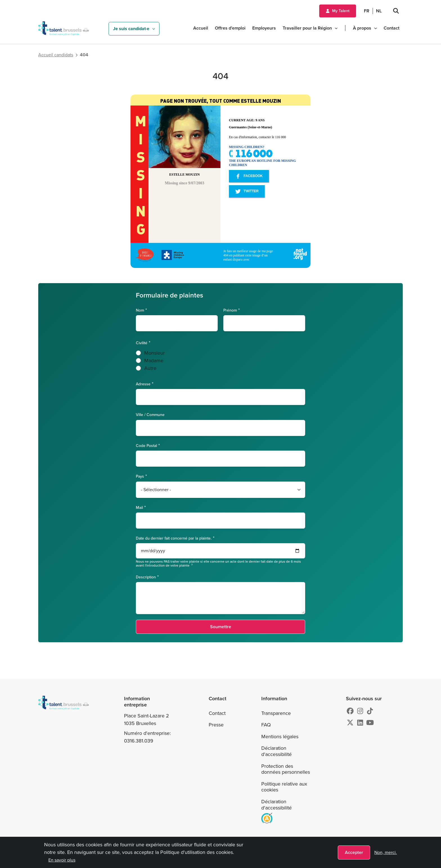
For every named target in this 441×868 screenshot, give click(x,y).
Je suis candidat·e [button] (131, 29)
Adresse (143, 384)
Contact (391, 28)
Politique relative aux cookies (284, 787)
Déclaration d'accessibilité (276, 751)
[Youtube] (370, 723)
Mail (139, 507)
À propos (362, 28)
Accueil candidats (56, 55)
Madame (154, 361)
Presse (216, 725)
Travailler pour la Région (307, 28)
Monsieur (155, 353)
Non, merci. (386, 852)
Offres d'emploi (230, 28)
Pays (140, 476)
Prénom (230, 310)
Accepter (354, 852)
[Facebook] (350, 711)
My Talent (341, 11)
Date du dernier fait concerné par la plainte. (174, 538)
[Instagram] (360, 711)
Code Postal (146, 445)
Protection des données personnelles (286, 769)
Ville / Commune (150, 415)
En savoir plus (62, 860)
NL (379, 11)
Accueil (201, 28)
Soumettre (221, 627)
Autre (150, 368)
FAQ (266, 725)
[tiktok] (370, 711)
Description (146, 577)
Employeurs (264, 28)
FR (367, 11)
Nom (140, 310)
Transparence (276, 713)
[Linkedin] (360, 723)
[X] (350, 723)
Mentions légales (280, 737)
